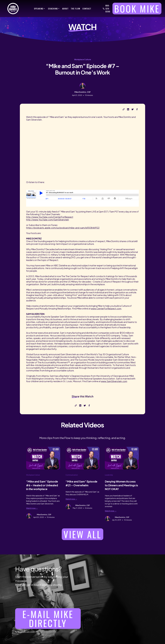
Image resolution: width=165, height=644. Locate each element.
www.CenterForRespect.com (106, 309)
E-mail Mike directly (48, 619)
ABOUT (65, 9)
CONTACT (87, 9)
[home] (12, 9)
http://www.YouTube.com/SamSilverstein (48, 220)
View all (82, 534)
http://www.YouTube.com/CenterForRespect (50, 217)
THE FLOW (76, 9)
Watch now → (32, 508)
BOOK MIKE (137, 9)
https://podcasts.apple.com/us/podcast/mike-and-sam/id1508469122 (63, 228)
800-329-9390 (108, 8)
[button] (40, 9)
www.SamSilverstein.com (114, 381)
